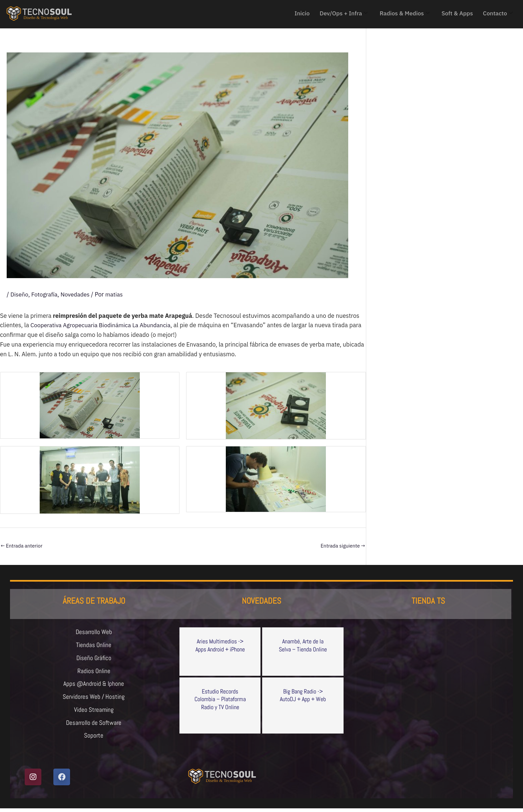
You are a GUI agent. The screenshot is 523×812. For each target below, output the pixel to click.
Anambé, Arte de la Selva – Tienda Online (303, 645)
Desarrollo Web (94, 632)
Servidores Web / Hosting (94, 699)
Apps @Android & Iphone (94, 686)
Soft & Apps (456, 13)
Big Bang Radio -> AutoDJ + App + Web (303, 695)
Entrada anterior (22, 546)
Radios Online (94, 672)
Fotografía (45, 294)
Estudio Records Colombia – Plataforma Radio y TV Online (220, 699)
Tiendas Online (94, 646)
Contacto (497, 13)
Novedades (77, 294)
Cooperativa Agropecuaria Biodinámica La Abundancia (103, 325)
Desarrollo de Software (94, 726)
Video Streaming (94, 713)
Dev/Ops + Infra (340, 13)
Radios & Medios (402, 13)
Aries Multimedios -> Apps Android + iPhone (220, 645)
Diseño (20, 294)
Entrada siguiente (343, 546)
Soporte (94, 739)
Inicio (298, 13)
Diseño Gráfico (94, 659)
